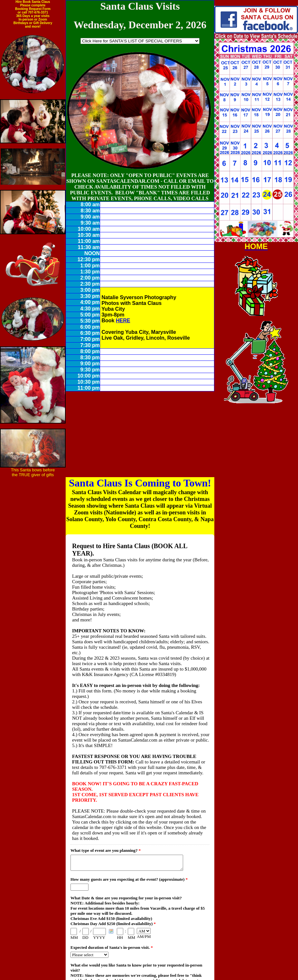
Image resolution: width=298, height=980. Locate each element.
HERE (123, 321)
